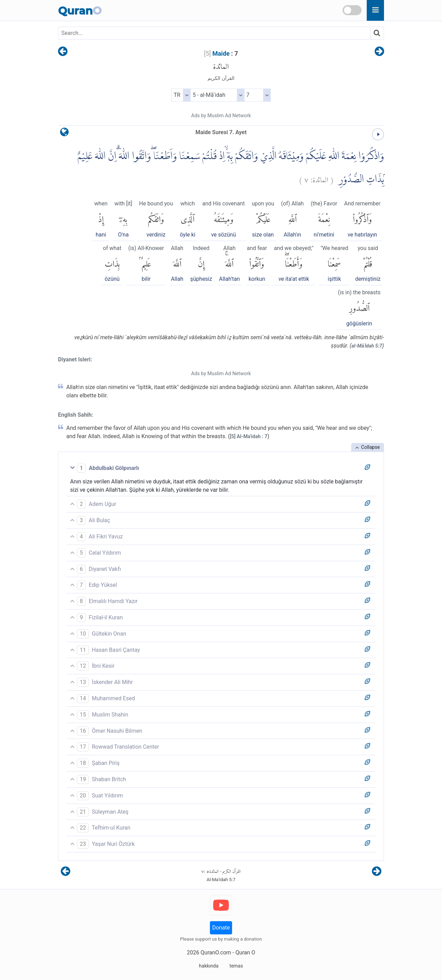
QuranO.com (216, 953)
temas (236, 966)
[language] (64, 134)
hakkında (209, 966)
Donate (221, 928)
